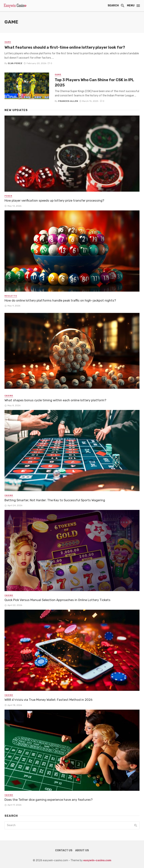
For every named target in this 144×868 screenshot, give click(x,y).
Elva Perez (15, 63)
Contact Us (64, 850)
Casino (9, 396)
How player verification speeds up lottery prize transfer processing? (54, 200)
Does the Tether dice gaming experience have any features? (49, 800)
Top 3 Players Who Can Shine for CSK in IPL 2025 (94, 82)
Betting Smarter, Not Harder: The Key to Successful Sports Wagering (55, 500)
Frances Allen (68, 101)
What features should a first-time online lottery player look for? (65, 47)
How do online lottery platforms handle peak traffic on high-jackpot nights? (60, 300)
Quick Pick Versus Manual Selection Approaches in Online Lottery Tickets (57, 600)
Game (8, 42)
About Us (82, 850)
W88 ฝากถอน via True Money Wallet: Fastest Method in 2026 (48, 700)
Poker (8, 196)
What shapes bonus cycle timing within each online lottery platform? (55, 400)
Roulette (11, 296)
